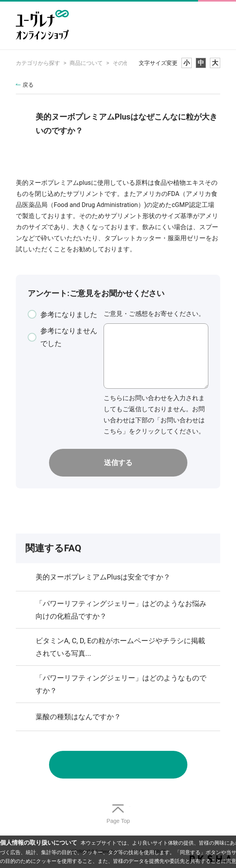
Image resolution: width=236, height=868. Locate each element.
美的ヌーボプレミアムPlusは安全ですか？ (103, 577)
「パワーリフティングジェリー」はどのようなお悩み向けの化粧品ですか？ (121, 610)
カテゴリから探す (38, 63)
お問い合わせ (118, 765)
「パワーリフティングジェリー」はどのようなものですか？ (121, 684)
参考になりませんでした (69, 337)
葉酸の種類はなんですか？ (78, 717)
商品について (86, 63)
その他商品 (126, 63)
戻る (28, 85)
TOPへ (118, 814)
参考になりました (69, 314)
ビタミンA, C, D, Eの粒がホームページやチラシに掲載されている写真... (120, 647)
